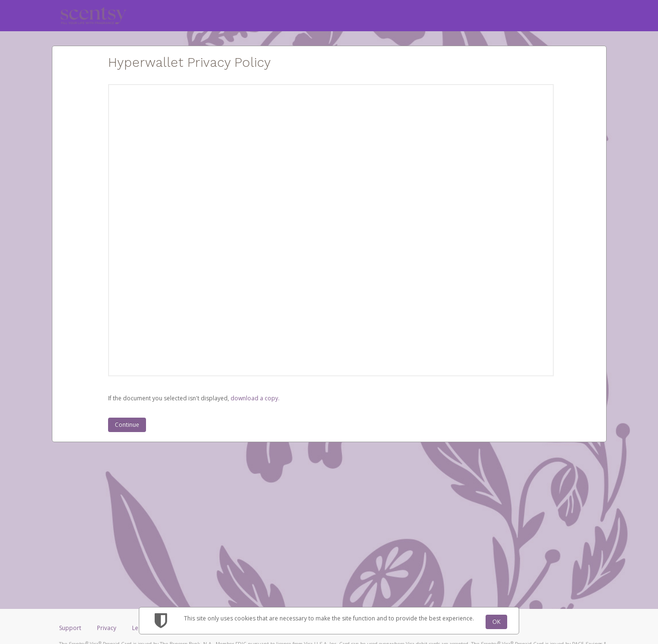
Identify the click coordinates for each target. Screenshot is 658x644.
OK (496, 622)
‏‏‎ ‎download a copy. (254, 398)
